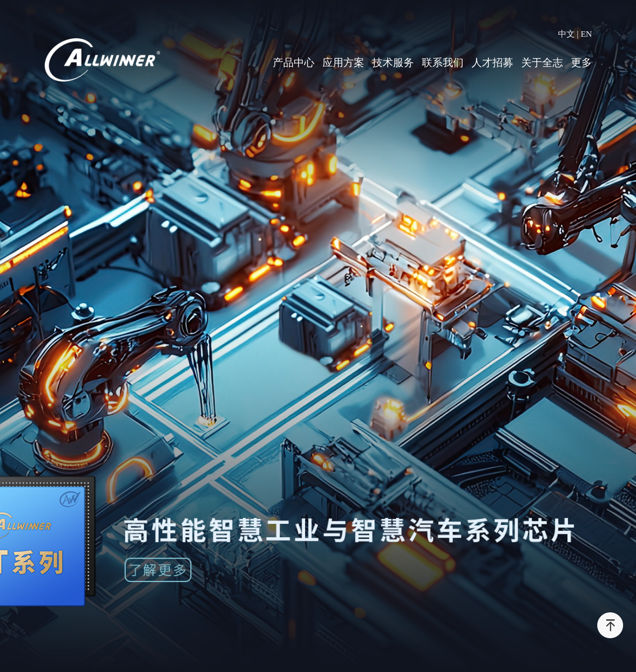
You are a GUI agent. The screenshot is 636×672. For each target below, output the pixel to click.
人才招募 (492, 63)
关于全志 (542, 63)
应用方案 (343, 63)
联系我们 (443, 63)
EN (587, 34)
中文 (566, 34)
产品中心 (294, 63)
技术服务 (393, 63)
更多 (581, 63)
